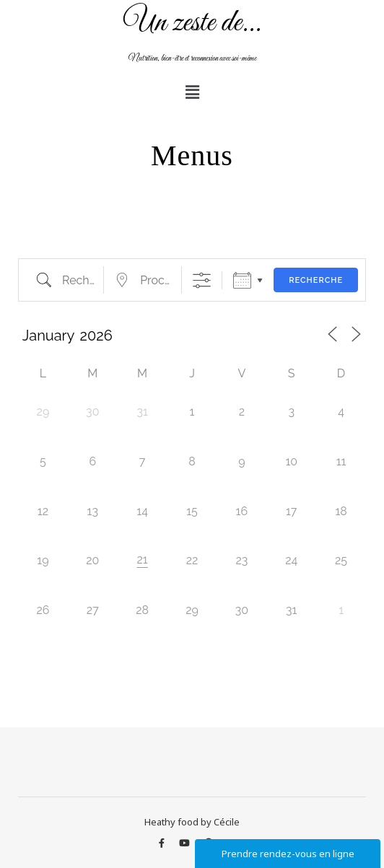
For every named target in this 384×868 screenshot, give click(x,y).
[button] (192, 92)
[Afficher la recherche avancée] (202, 280)
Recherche (316, 280)
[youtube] (186, 843)
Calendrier (242, 280)
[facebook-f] (163, 843)
